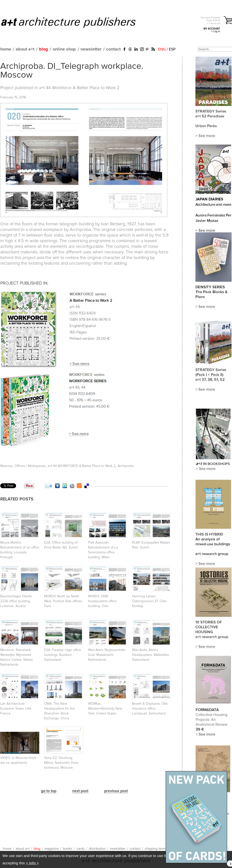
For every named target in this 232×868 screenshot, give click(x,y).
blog (44, 49)
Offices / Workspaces (30, 466)
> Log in (216, 31)
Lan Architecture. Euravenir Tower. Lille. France (16, 709)
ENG (162, 49)
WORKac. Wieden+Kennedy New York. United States (105, 709)
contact (113, 49)
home (6, 49)
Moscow (6, 466)
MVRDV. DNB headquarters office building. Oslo (102, 601)
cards (81, 849)
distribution (97, 849)
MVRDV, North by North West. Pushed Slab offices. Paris (63, 601)
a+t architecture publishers (75, 22)
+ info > (32, 863)
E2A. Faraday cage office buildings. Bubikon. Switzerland (63, 655)
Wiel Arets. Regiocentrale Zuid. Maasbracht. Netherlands (107, 655)
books (68, 849)
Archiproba (126, 466)
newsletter (91, 49)
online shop (64, 49)
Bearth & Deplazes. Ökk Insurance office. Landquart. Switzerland (150, 709)
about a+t (25, 49)
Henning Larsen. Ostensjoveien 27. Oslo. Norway (150, 601)
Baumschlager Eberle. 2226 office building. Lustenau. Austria (16, 601)
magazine (52, 849)
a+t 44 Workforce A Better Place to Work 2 (79, 88)
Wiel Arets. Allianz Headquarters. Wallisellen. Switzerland (151, 655)
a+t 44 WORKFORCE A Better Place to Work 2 (81, 466)
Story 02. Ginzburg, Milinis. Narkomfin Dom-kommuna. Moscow (62, 763)
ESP (172, 49)
